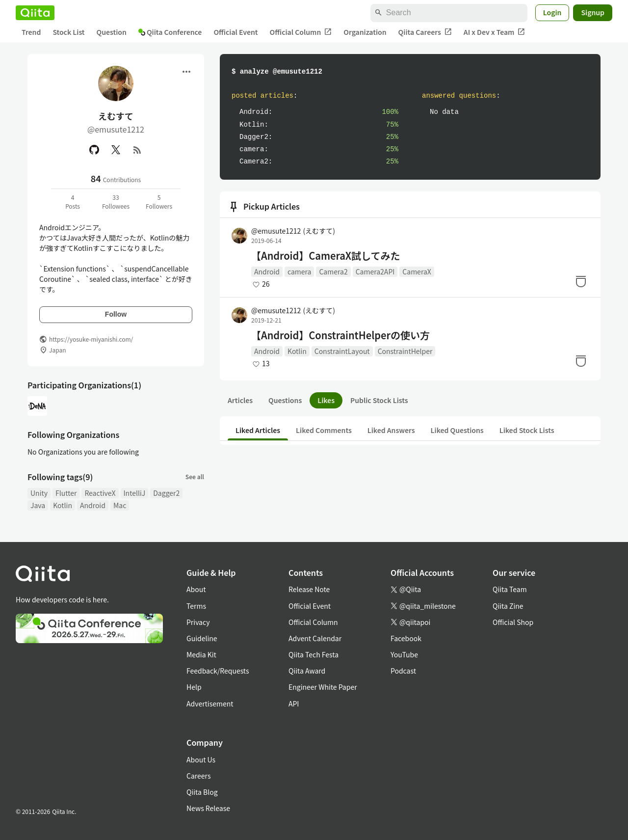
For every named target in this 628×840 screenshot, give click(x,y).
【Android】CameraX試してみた (326, 256)
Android (93, 505)
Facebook (406, 638)
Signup (593, 12)
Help (194, 687)
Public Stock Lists (379, 400)
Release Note (309, 589)
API (294, 704)
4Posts (73, 202)
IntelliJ (135, 493)
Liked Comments (324, 430)
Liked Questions (457, 430)
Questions (285, 400)
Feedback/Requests (218, 671)
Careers (198, 776)
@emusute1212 (293, 231)
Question (112, 32)
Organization (365, 32)
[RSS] (137, 150)
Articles (240, 400)
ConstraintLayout (342, 351)
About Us (201, 759)
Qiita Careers (425, 32)
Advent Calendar (315, 638)
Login (552, 12)
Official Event (235, 32)
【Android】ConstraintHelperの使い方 (340, 335)
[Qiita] (35, 13)
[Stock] (581, 281)
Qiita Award (307, 671)
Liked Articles (258, 430)
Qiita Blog (202, 792)
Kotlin (63, 505)
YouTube (404, 654)
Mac (120, 505)
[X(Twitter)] (116, 150)
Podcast (403, 671)
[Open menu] (186, 72)
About (196, 589)
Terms (196, 606)
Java (38, 505)
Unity (39, 493)
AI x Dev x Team (495, 32)
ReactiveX (100, 493)
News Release (208, 808)
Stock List (68, 32)
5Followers (159, 202)
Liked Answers (391, 430)
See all (195, 476)
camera (299, 271)
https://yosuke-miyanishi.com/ (91, 339)
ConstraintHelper (405, 351)
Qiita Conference (170, 32)
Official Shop (513, 622)
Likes (326, 400)
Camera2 (333, 271)
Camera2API (375, 271)
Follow (116, 314)
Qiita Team (510, 589)
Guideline (202, 638)
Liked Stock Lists (527, 430)
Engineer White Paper (323, 687)
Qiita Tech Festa (314, 654)
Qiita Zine (508, 606)
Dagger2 (166, 493)
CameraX (417, 271)
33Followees (116, 202)
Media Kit (201, 654)
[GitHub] (94, 150)
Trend (31, 32)
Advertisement (210, 704)
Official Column (301, 32)
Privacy (198, 622)
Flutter (66, 493)
